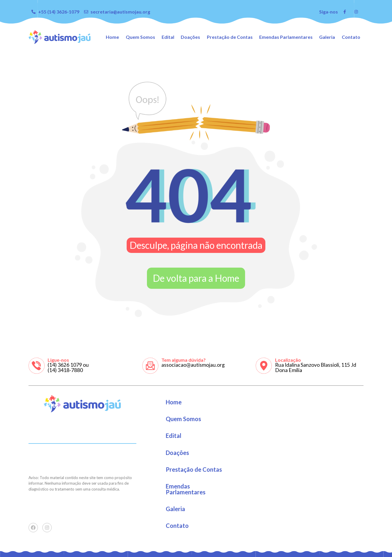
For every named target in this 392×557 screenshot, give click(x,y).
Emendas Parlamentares (286, 37)
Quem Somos (140, 37)
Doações (190, 37)
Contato (351, 37)
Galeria (327, 37)
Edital (168, 37)
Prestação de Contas (230, 37)
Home (112, 37)
